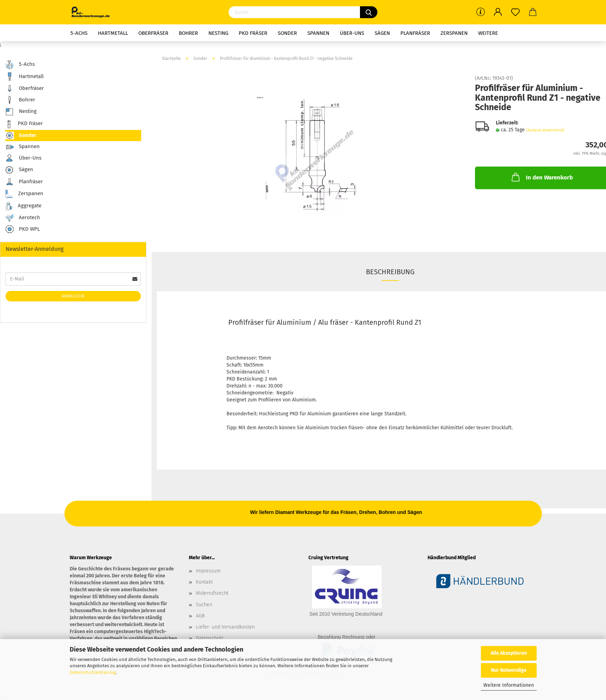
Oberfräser (153, 33)
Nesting (218, 33)
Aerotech (23, 218)
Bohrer (188, 33)
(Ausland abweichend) (545, 130)
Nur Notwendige (509, 670)
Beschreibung (390, 272)
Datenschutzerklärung (93, 672)
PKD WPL (22, 229)
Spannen (318, 33)
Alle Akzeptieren (509, 653)
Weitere (488, 33)
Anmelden (73, 296)
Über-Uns (352, 33)
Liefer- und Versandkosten (225, 627)
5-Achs (79, 33)
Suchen (204, 605)
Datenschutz (210, 638)
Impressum (208, 571)
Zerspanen (454, 33)
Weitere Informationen (509, 685)
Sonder (287, 33)
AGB (200, 616)
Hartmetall (113, 33)
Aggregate (23, 206)
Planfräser (415, 33)
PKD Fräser (253, 33)
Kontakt (204, 582)
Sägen (382, 33)
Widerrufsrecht (212, 593)
